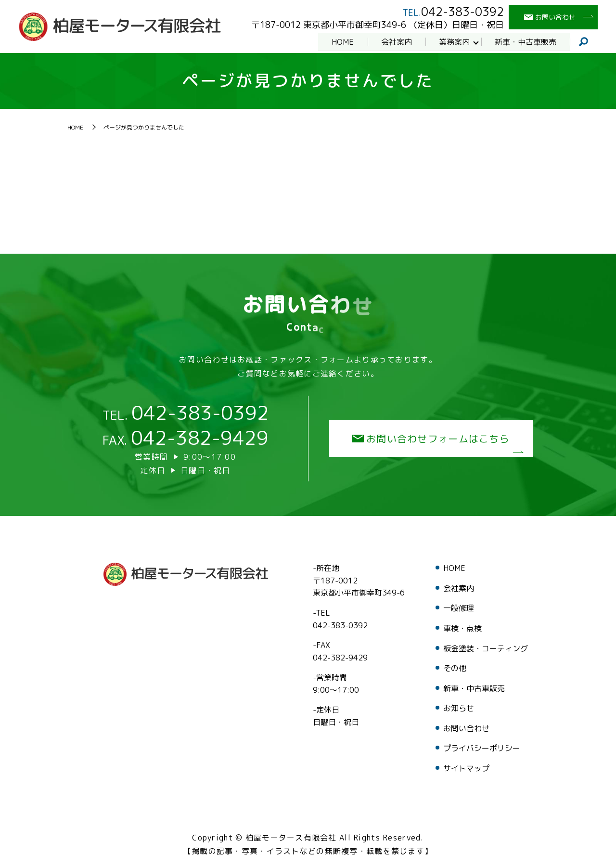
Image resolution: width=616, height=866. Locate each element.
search (584, 42)
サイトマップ (466, 768)
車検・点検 (462, 628)
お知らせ (459, 708)
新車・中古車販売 (525, 41)
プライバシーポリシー (482, 748)
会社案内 (395, 41)
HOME (341, 41)
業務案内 (453, 41)
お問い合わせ (466, 728)
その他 (455, 668)
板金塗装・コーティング (486, 648)
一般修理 (459, 608)
